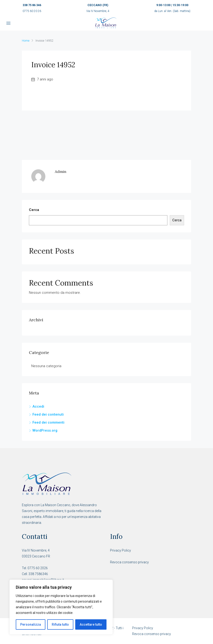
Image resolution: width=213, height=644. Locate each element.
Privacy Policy (120, 550)
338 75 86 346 (32, 5)
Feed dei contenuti (48, 414)
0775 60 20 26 (32, 11)
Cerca (34, 210)
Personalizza (31, 624)
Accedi (38, 406)
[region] (61, 607)
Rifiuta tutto (60, 624)
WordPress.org (45, 430)
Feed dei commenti (48, 422)
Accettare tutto (91, 624)
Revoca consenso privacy (129, 562)
